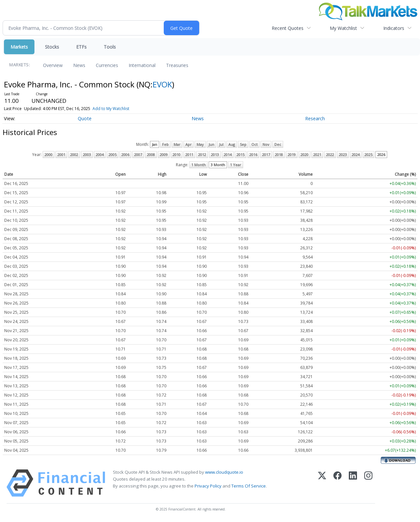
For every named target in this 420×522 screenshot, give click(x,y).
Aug (232, 144)
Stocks (52, 47)
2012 (202, 155)
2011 (189, 155)
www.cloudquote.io (224, 472)
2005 (113, 155)
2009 (164, 155)
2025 (368, 155)
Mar (177, 144)
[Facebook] (337, 483)
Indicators (394, 28)
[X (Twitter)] (322, 483)
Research (315, 118)
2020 (304, 155)
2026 (381, 155)
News (79, 65)
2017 (266, 155)
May (200, 144)
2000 (49, 155)
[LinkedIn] (353, 483)
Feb (165, 144)
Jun (211, 144)
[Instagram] (368, 483)
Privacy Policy (208, 486)
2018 (279, 155)
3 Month (218, 165)
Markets (19, 47)
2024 (356, 155)
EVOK (162, 84)
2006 (125, 155)
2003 (87, 155)
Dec (278, 144)
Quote (85, 118)
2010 (177, 155)
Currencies (107, 65)
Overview (53, 65)
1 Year (236, 165)
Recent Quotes (288, 28)
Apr (189, 144)
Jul (221, 144)
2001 (61, 155)
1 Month (199, 165)
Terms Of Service (249, 486)
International (142, 65)
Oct (254, 144)
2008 (151, 155)
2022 (330, 155)
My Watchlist (343, 28)
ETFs (81, 47)
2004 (100, 155)
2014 (228, 155)
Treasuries (177, 65)
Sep (243, 144)
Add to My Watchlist (111, 109)
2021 (317, 155)
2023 (343, 155)
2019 (292, 155)
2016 (253, 155)
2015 (241, 155)
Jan (155, 144)
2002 (74, 155)
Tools (110, 47)
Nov (266, 144)
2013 (215, 155)
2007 (138, 155)
